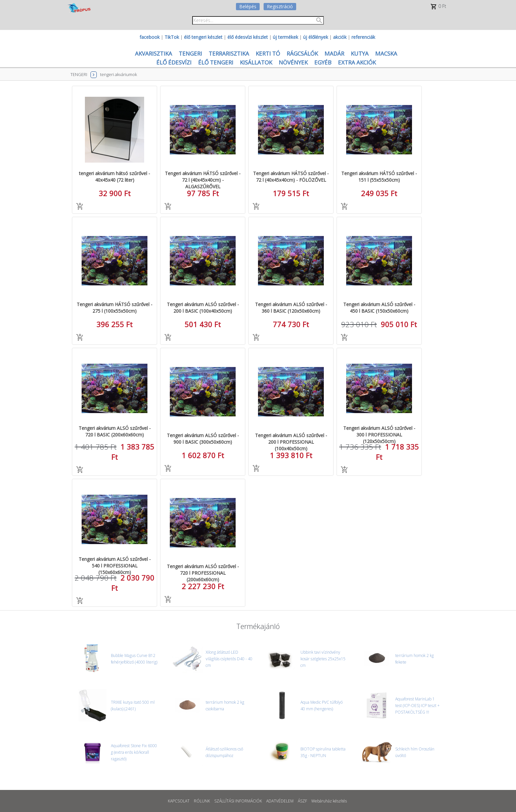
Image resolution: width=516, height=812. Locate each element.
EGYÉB (323, 62)
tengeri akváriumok (118, 74)
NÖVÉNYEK (293, 62)
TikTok (172, 37)
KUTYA (360, 53)
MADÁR (334, 53)
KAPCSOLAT (179, 801)
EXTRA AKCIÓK (357, 62)
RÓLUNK (202, 801)
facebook (150, 37)
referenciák (363, 37)
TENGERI (190, 53)
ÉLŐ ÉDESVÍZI (174, 62)
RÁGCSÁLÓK (302, 53)
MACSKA (386, 53)
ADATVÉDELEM (280, 801)
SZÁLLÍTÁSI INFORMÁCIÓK (238, 801)
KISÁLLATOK (256, 62)
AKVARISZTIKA (154, 53)
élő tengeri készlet (203, 37)
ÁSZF (302, 801)
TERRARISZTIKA (229, 53)
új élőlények (316, 37)
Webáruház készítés (329, 801)
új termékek (285, 37)
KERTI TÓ (268, 53)
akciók (340, 37)
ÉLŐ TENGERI (216, 62)
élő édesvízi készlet (248, 37)
